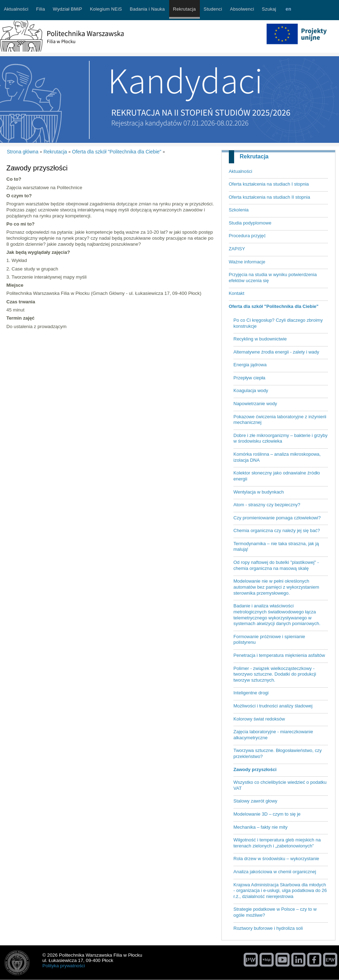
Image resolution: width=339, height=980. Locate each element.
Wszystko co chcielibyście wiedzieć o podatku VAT (280, 785)
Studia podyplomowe (250, 223)
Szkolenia (239, 210)
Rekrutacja (254, 156)
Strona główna (23, 152)
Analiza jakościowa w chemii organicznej (275, 872)
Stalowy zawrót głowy (255, 801)
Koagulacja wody (251, 390)
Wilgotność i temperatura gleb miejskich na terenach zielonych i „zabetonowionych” (277, 843)
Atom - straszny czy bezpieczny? (267, 505)
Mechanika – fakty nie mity (260, 827)
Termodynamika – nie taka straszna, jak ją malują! (276, 547)
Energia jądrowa (250, 365)
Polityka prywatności (64, 966)
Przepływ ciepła (249, 378)
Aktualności (240, 171)
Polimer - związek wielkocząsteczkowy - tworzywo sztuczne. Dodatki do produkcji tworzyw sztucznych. (275, 674)
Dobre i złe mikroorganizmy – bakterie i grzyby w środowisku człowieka (281, 438)
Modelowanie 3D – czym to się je (267, 814)
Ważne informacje (247, 262)
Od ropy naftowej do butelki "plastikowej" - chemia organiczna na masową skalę (276, 565)
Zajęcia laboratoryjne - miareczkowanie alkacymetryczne (273, 735)
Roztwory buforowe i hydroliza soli (268, 928)
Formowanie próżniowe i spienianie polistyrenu (269, 640)
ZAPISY (237, 249)
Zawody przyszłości (255, 769)
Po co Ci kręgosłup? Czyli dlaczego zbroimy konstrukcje (278, 323)
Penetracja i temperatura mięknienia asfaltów (279, 655)
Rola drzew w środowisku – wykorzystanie (276, 859)
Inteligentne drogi (251, 693)
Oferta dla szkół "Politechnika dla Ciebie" (274, 306)
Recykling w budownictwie (260, 339)
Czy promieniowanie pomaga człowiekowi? (277, 518)
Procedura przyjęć (247, 236)
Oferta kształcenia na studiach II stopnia (270, 197)
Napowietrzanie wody (255, 404)
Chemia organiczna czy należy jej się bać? (277, 530)
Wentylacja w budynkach (259, 492)
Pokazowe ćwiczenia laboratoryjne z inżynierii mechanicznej (280, 420)
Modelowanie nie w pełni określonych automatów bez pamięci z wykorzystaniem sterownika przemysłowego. (276, 587)
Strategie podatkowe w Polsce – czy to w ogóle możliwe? (275, 912)
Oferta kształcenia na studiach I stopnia (269, 184)
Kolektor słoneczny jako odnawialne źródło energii (277, 476)
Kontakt (237, 293)
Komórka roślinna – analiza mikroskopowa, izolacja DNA (277, 457)
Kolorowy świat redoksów (259, 719)
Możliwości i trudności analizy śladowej (273, 706)
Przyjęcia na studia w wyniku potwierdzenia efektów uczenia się (273, 278)
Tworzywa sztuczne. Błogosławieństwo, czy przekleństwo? (278, 753)
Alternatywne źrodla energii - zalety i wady (276, 352)
